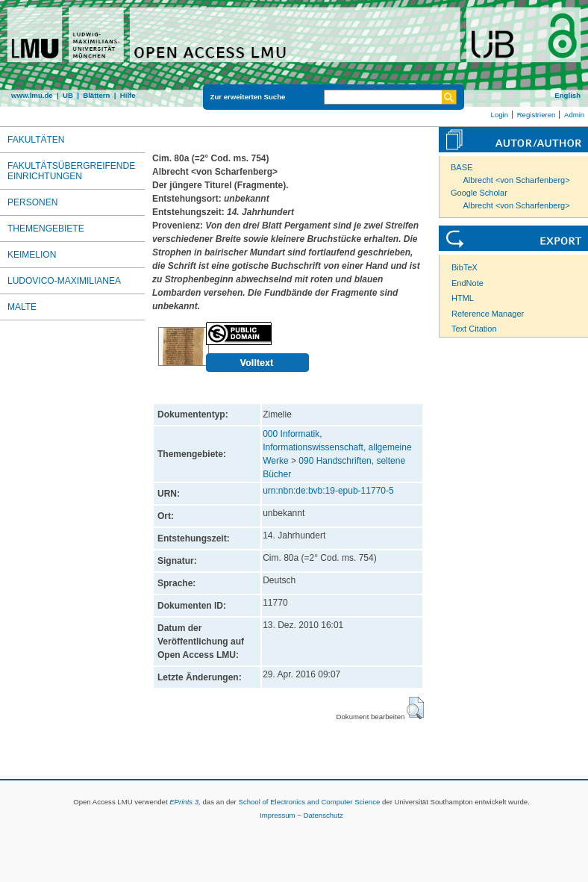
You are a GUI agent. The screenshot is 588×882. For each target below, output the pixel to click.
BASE (462, 167)
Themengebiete (46, 229)
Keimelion (32, 255)
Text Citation (474, 329)
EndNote (467, 283)
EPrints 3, (185, 802)
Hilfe (128, 95)
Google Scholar (479, 193)
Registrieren (537, 115)
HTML (463, 298)
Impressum (277, 815)
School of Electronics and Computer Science (309, 802)
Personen (32, 202)
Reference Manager (488, 314)
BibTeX (465, 267)
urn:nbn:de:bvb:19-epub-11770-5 (328, 491)
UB (68, 95)
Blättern (96, 95)
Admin (574, 115)
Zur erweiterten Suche (248, 97)
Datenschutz (323, 815)
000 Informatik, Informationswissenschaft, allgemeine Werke (337, 447)
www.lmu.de (32, 95)
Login (500, 115)
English (567, 95)
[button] (415, 708)
